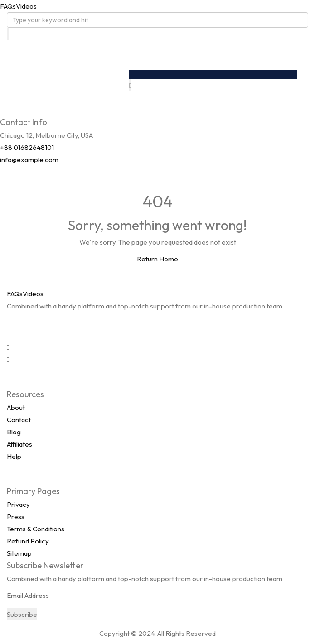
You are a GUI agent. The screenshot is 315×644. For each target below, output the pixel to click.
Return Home (157, 259)
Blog (14, 432)
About (16, 407)
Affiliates (19, 444)
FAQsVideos (18, 6)
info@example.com (29, 160)
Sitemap (19, 553)
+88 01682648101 (27, 147)
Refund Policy (28, 541)
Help (14, 456)
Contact (19, 420)
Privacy (18, 504)
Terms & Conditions (36, 529)
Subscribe (22, 614)
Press (16, 517)
